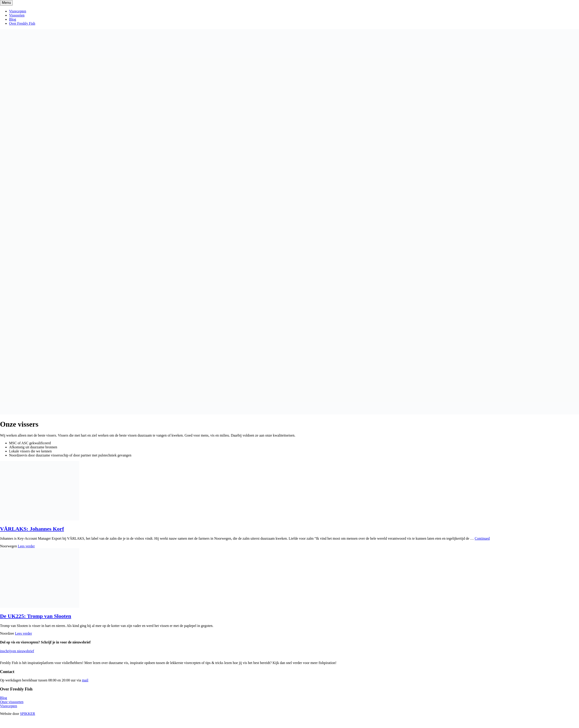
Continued (482, 538)
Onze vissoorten (12, 702)
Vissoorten (17, 15)
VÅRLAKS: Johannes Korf (32, 529)
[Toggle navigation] (6, 3)
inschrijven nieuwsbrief (17, 651)
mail (85, 680)
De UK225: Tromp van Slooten (36, 616)
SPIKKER (27, 714)
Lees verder (26, 546)
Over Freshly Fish (22, 23)
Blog (13, 19)
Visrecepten (18, 11)
